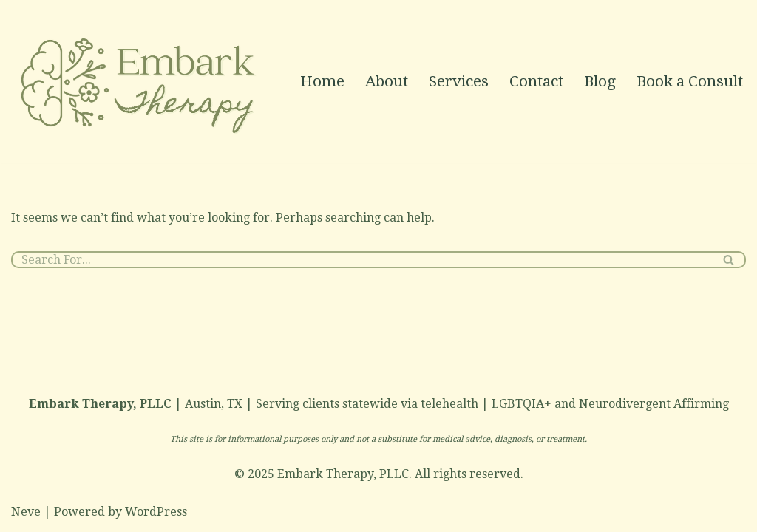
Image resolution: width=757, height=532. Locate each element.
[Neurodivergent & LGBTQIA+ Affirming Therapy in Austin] (140, 81)
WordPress (156, 512)
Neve (26, 512)
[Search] (362, 260)
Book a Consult (690, 81)
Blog (600, 81)
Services (459, 81)
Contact (536, 81)
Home (322, 81)
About (387, 81)
